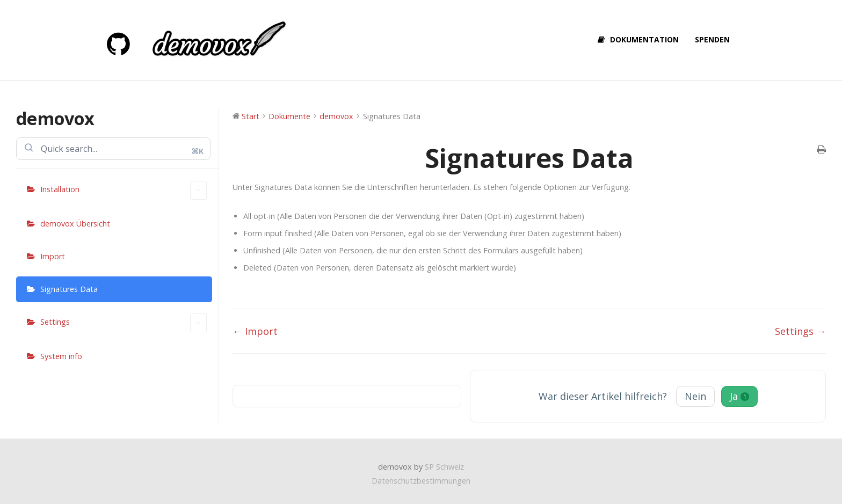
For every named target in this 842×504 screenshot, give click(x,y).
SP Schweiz (444, 467)
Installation (124, 190)
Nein (695, 396)
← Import (255, 331)
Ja (739, 396)
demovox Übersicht (75, 224)
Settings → (800, 331)
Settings (124, 323)
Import (53, 256)
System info (61, 356)
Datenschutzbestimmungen (421, 481)
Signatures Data (69, 289)
